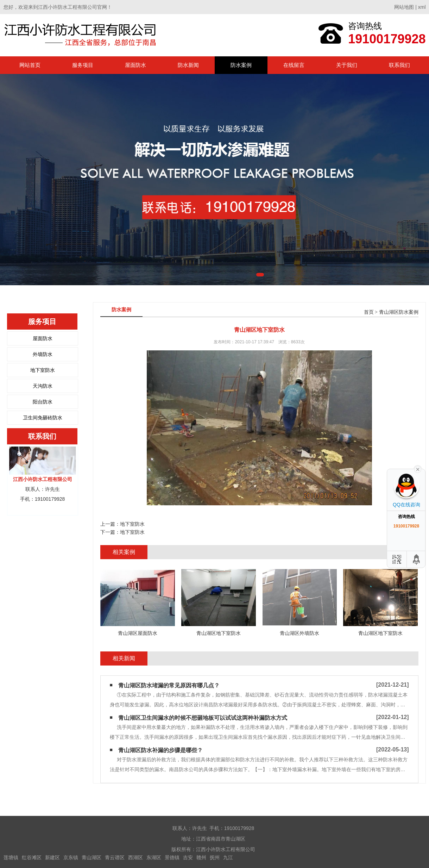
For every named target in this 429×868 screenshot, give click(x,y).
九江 (228, 857)
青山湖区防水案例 (399, 312)
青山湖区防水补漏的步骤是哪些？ (160, 750)
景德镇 (172, 857)
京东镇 (71, 857)
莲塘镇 (11, 857)
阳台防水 (43, 402)
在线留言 (294, 65)
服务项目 (83, 65)
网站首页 (30, 65)
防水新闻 (188, 65)
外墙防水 (43, 354)
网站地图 (404, 7)
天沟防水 (43, 386)
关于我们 (347, 65)
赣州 (201, 857)
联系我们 (399, 65)
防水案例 (241, 65)
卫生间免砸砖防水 (43, 418)
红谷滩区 (32, 857)
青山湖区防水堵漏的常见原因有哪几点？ (169, 685)
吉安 (188, 857)
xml (422, 7)
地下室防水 (43, 370)
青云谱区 (115, 857)
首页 (369, 312)
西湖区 (135, 857)
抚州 (215, 857)
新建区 (52, 857)
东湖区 (154, 857)
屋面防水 (135, 65)
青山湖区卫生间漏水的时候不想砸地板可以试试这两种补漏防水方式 (203, 718)
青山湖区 (92, 857)
